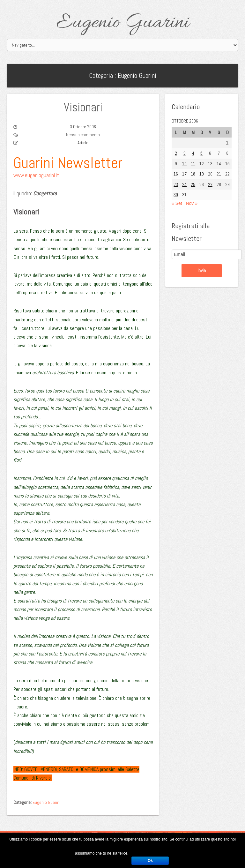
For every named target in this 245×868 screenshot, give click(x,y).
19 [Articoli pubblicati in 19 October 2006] (202, 174)
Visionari (83, 107)
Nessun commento (83, 135)
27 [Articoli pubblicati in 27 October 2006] (210, 184)
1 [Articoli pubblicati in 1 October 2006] (227, 143)
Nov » (192, 203)
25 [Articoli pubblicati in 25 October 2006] (193, 184)
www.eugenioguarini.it (36, 175)
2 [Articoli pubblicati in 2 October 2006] (176, 153)
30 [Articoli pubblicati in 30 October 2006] (176, 195)
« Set (177, 203)
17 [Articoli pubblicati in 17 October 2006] (184, 174)
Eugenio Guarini (123, 23)
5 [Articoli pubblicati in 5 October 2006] (201, 153)
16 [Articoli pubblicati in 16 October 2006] (176, 174)
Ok (150, 861)
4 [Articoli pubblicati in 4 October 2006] (193, 153)
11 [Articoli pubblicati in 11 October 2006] (193, 164)
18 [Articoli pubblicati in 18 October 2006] (193, 174)
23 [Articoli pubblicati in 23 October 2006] (176, 184)
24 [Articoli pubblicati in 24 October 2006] (184, 184)
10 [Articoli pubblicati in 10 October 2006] (184, 164)
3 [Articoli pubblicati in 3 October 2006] (185, 153)
